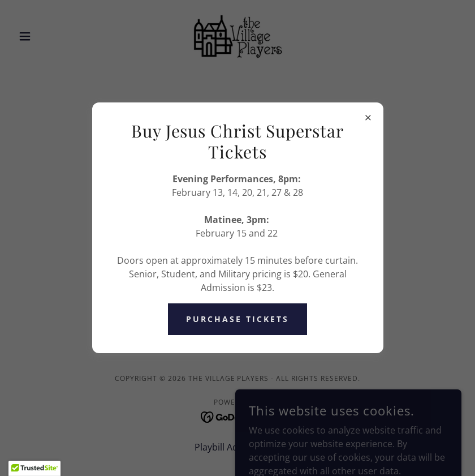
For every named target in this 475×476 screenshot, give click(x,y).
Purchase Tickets (237, 319)
